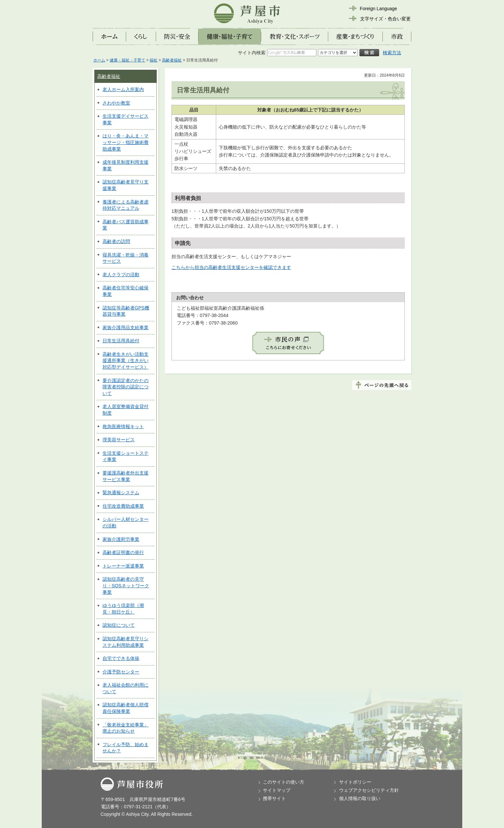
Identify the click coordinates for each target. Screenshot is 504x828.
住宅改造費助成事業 (123, 506)
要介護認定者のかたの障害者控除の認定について (126, 387)
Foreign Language (378, 9)
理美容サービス (119, 440)
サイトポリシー (355, 782)
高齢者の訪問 (116, 241)
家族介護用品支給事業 (126, 328)
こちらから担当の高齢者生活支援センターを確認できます (231, 267)
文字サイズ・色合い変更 (385, 19)
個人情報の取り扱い (360, 798)
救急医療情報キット (123, 426)
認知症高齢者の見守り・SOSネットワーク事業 (126, 585)
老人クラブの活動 (121, 275)
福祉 (153, 60)
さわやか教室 (116, 103)
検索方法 (392, 53)
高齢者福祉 (172, 60)
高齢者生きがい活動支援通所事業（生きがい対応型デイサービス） (126, 361)
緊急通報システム (121, 493)
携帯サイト (274, 798)
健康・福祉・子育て (127, 60)
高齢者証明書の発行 (123, 552)
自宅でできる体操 (121, 658)
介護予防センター (121, 672)
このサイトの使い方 (284, 782)
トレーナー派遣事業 (123, 566)
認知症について (119, 625)
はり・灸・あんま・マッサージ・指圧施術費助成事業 (126, 142)
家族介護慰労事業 (121, 539)
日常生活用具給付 (121, 341)
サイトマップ (277, 790)
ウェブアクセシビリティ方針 (369, 790)
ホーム (99, 60)
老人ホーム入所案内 (123, 89)
